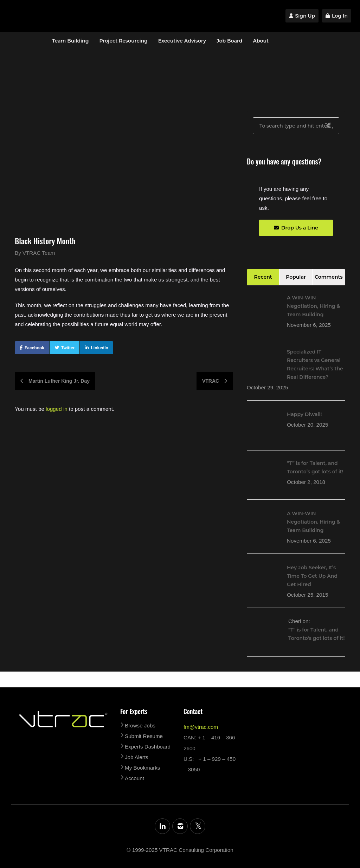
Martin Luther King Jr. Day (55, 381)
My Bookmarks (142, 768)
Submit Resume (144, 736)
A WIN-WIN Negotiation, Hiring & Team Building (313, 306)
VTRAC (215, 381)
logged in (57, 409)
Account (134, 778)
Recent (263, 277)
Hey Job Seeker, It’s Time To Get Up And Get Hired (312, 576)
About (261, 41)
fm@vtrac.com (201, 727)
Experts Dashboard (148, 747)
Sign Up (302, 16)
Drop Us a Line (296, 228)
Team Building (70, 41)
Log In (337, 16)
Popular (296, 277)
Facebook (34, 348)
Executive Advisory (182, 41)
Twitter (68, 348)
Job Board (229, 41)
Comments (329, 277)
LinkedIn (99, 348)
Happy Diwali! (304, 414)
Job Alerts (137, 757)
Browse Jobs (140, 726)
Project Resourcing (123, 41)
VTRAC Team (39, 253)
